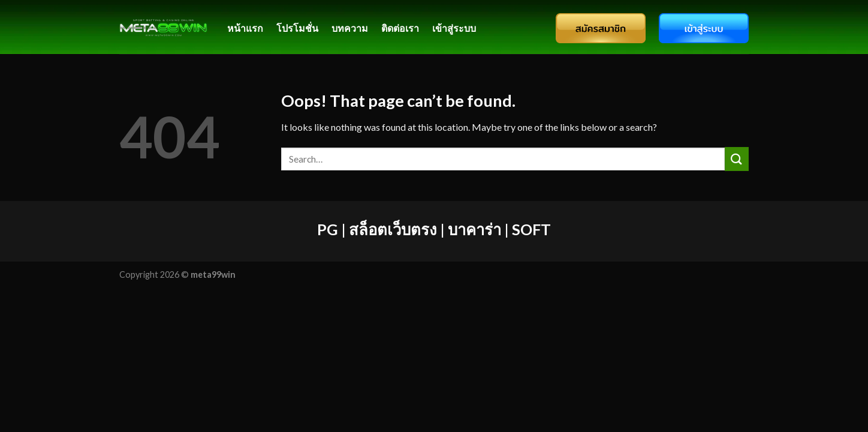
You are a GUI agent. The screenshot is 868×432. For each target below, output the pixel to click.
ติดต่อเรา (400, 28)
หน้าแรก (245, 28)
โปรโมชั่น (297, 28)
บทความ (350, 28)
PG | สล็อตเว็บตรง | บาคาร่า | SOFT (434, 229)
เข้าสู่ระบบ (454, 28)
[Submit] (737, 159)
